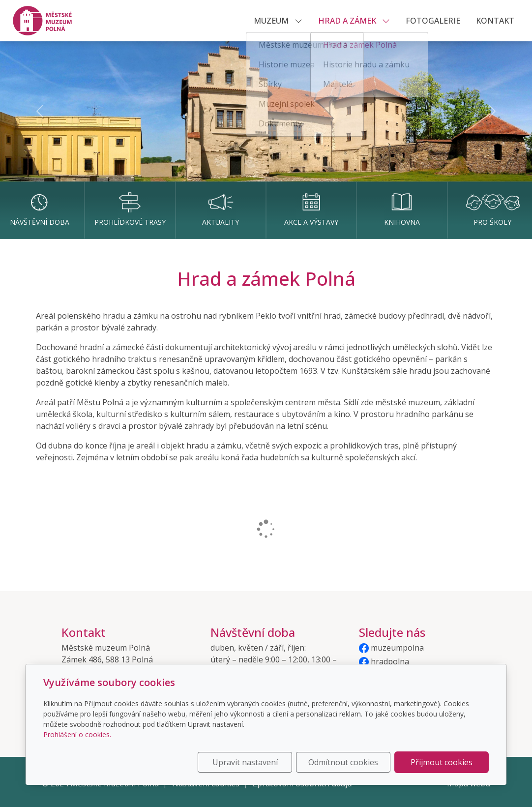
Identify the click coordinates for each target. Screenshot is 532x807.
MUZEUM (278, 21)
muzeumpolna (391, 648)
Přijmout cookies (442, 762)
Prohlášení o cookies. (77, 734)
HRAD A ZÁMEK (354, 21)
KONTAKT (495, 21)
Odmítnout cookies (343, 762)
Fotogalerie (433, 21)
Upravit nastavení (245, 762)
